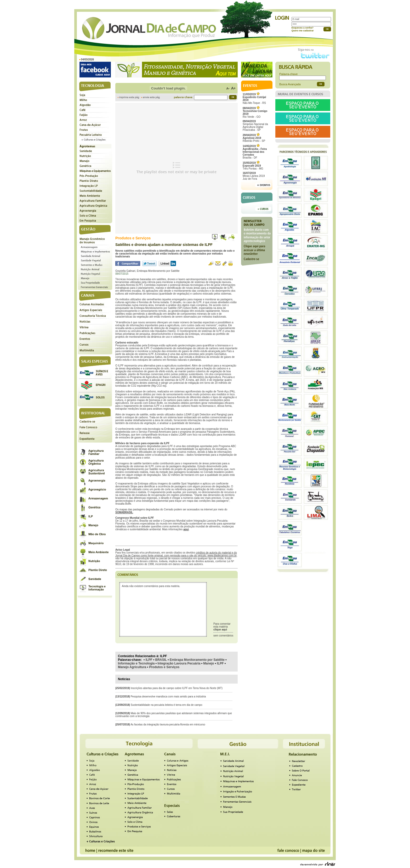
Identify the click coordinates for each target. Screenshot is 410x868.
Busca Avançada (290, 84)
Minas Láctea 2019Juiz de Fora (254, 176)
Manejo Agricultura (132, 667)
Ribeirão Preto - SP (254, 138)
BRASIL (161, 660)
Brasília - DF (255, 152)
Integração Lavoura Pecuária (179, 663)
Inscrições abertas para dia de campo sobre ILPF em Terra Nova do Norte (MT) (176, 688)
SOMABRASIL (124, 512)
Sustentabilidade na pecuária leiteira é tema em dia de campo (166, 705)
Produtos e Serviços (164, 667)
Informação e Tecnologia (136, 663)
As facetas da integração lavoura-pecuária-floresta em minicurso (168, 725)
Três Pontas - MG (253, 166)
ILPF (149, 660)
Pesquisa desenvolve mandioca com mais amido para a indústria (168, 697)
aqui (186, 529)
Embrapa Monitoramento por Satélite (197, 660)
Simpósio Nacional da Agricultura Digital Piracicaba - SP (255, 126)
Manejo (209, 663)
